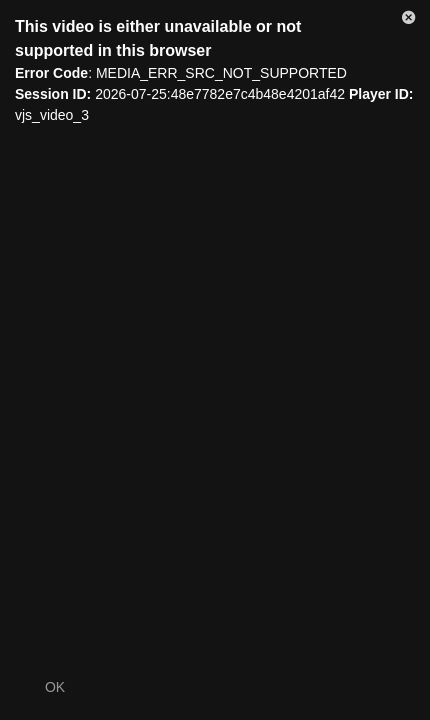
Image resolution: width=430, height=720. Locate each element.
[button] (409, 21)
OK (55, 687)
